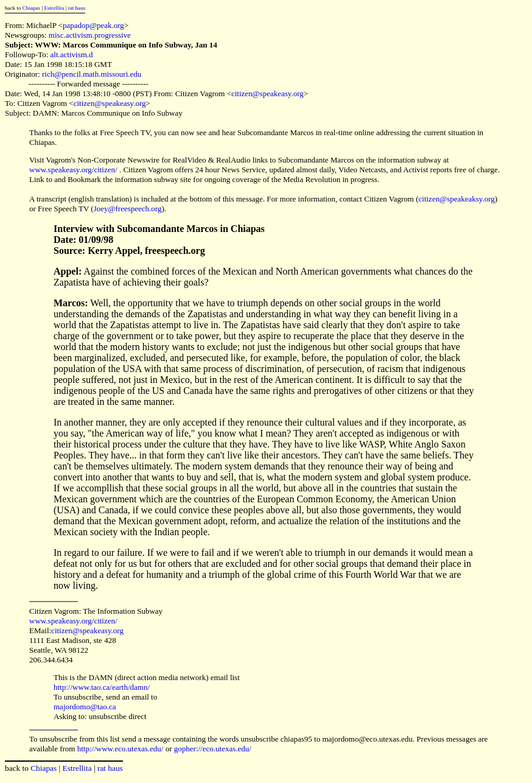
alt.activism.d (72, 54)
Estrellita (54, 8)
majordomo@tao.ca (85, 707)
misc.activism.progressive (90, 35)
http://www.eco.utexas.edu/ (121, 749)
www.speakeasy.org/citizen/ (73, 170)
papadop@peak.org (93, 25)
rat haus (77, 8)
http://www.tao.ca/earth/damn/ (102, 687)
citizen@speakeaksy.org (457, 199)
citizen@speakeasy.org (268, 93)
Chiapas (31, 8)
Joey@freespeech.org (128, 209)
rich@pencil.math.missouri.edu (92, 74)
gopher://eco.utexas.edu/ (213, 749)
